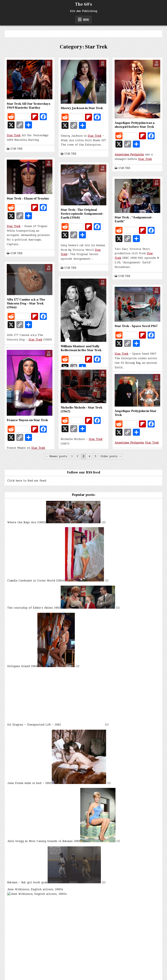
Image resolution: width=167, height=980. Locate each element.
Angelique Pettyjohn (129, 154)
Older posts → (111, 456)
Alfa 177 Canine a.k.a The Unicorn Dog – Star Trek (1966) (26, 303)
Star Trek (14, 135)
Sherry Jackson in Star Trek (82, 108)
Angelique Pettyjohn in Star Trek (135, 413)
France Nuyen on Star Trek (27, 420)
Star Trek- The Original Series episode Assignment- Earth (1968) (82, 214)
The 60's (83, 4)
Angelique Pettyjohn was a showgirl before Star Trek (135, 125)
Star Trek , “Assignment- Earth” (134, 219)
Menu (86, 20)
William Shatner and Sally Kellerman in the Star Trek (81, 348)
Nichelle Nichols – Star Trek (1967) (82, 409)
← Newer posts (56, 456)
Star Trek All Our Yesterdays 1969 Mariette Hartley (28, 106)
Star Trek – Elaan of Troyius (28, 198)
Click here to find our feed (27, 481)
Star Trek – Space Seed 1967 (136, 326)
